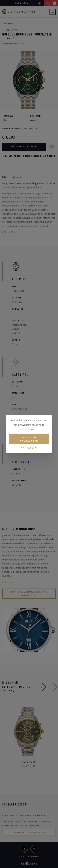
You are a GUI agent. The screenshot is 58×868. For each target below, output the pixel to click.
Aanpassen (29, 448)
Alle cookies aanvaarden (29, 439)
